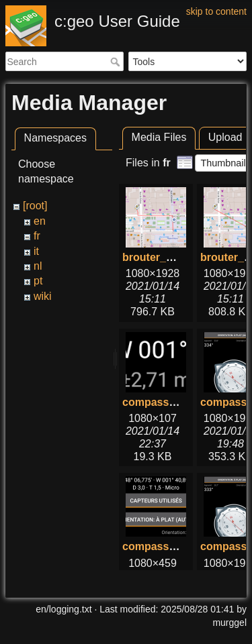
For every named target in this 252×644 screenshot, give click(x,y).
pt (38, 281)
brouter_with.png (166, 257)
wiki (43, 296)
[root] (35, 206)
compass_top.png (168, 546)
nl (38, 266)
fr (37, 236)
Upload (225, 137)
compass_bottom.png (178, 402)
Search (117, 62)
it (36, 251)
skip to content (216, 11)
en (40, 221)
